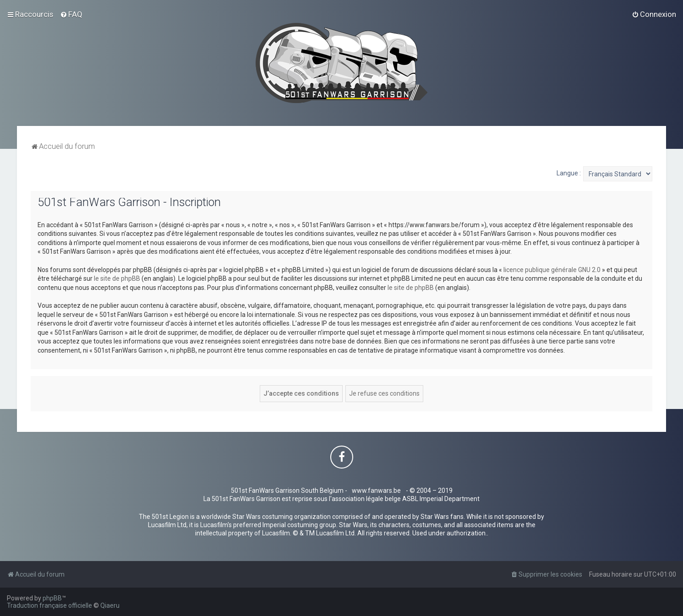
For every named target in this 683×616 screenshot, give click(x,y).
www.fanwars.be (376, 491)
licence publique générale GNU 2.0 (552, 270)
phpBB (52, 598)
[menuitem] (71, 14)
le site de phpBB (117, 278)
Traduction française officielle (49, 605)
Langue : (569, 173)
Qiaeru (110, 605)
